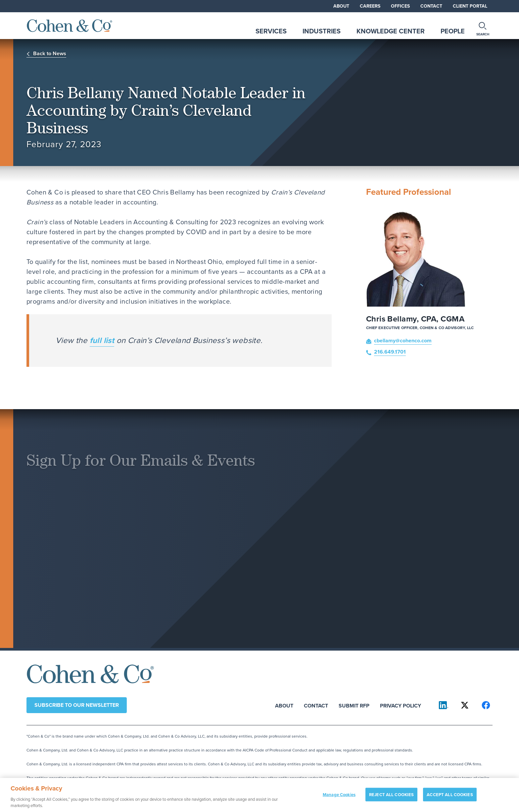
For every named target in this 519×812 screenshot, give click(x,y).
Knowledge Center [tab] (391, 31)
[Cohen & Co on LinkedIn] (444, 705)
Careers (370, 6)
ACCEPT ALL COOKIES (450, 797)
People (453, 31)
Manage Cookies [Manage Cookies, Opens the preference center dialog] (339, 797)
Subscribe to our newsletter (77, 705)
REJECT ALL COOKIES (391, 797)
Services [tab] (271, 31)
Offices (400, 6)
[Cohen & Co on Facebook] (486, 705)
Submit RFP (354, 705)
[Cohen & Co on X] (465, 705)
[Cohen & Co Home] (70, 26)
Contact (431, 6)
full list (102, 340)
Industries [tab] (322, 31)
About (341, 6)
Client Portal (470, 6)
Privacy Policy (401, 705)
